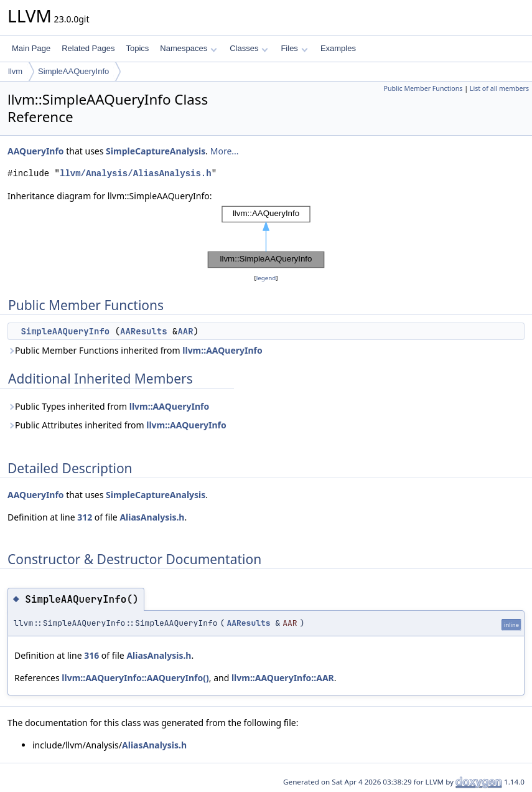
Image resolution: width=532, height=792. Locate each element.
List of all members (499, 88)
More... (225, 151)
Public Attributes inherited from (117, 425)
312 (85, 517)
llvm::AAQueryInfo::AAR (283, 678)
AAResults (144, 331)
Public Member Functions (423, 88)
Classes (249, 48)
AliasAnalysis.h (152, 517)
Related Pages (88, 48)
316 (91, 655)
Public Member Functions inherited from (135, 350)
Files (294, 48)
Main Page (31, 48)
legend (266, 278)
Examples (338, 48)
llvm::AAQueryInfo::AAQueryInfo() (135, 678)
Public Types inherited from (108, 406)
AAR (185, 331)
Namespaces (188, 48)
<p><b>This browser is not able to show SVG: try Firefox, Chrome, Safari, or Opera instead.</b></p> (266, 237)
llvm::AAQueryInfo (222, 350)
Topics (137, 48)
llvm (15, 71)
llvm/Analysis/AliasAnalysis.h (136, 173)
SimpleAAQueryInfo (73, 71)
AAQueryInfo (36, 151)
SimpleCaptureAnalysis (156, 151)
